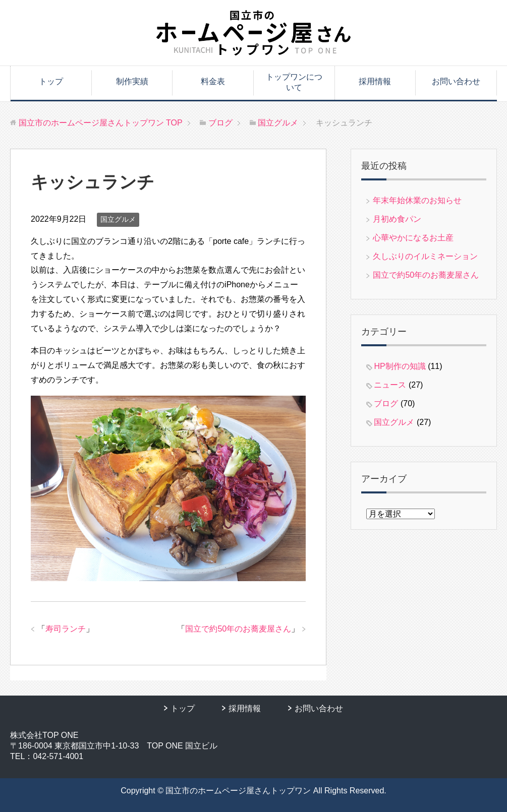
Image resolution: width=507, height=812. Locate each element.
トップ (51, 81)
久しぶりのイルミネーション (425, 256)
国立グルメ (118, 219)
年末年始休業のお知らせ (417, 200)
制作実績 (132, 81)
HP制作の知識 (400, 366)
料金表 (213, 81)
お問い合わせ (456, 81)
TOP (101, 123)
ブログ (386, 403)
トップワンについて (294, 82)
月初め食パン (397, 219)
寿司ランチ (66, 629)
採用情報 (375, 81)
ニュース (390, 385)
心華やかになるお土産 (413, 238)
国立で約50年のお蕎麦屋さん (238, 629)
